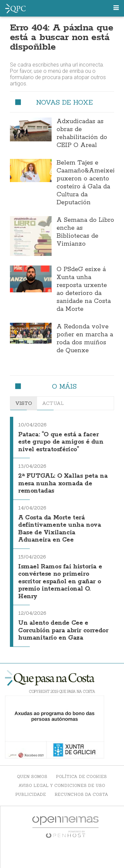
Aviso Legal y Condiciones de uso (62, 785)
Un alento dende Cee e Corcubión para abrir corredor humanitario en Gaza (63, 630)
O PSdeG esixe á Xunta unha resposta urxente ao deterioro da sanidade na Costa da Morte (84, 289)
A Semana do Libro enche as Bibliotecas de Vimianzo (85, 232)
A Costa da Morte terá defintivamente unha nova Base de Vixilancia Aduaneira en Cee (60, 529)
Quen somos (32, 776)
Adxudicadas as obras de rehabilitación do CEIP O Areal (82, 133)
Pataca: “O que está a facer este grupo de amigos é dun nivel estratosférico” (61, 442)
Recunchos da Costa (81, 794)
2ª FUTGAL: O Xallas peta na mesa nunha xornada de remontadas (63, 483)
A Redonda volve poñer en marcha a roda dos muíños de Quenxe (85, 339)
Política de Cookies (81, 776)
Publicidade (31, 794)
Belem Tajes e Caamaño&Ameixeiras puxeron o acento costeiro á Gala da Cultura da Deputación (90, 183)
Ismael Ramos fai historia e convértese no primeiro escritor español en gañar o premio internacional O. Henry (60, 582)
